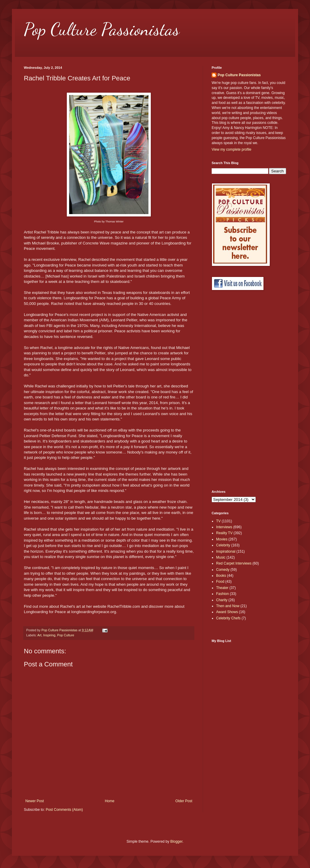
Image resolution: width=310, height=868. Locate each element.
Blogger (176, 841)
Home (110, 801)
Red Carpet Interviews (234, 563)
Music (221, 557)
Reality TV (224, 533)
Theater (222, 588)
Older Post (184, 801)
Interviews (224, 527)
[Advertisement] (235, 390)
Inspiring (49, 635)
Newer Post (35, 801)
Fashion (223, 594)
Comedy (223, 570)
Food (220, 582)
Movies (222, 539)
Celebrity (223, 545)
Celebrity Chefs (228, 618)
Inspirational (226, 551)
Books (221, 576)
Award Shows (227, 612)
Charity (222, 600)
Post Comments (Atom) (64, 810)
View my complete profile (231, 149)
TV (218, 521)
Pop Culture (66, 635)
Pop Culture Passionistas (102, 29)
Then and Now (228, 606)
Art (39, 635)
